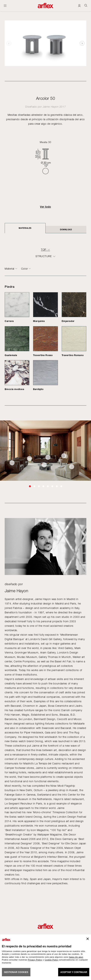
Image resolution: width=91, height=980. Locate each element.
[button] (82, 43)
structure (44, 256)
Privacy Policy (35, 960)
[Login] (79, 5)
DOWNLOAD (66, 230)
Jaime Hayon (51, 107)
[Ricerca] (86, 5)
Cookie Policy (52, 960)
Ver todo (45, 207)
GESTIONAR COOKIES (16, 972)
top (44, 250)
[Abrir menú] (5, 6)
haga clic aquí (76, 957)
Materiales (25, 228)
